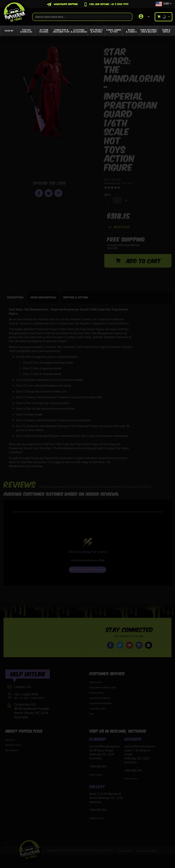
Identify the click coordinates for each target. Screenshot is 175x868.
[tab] (15, 296)
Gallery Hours (97, 818)
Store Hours (96, 775)
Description (15, 296)
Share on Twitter (49, 193)
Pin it (58, 193)
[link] (144, 17)
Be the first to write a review (87, 569)
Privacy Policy (96, 693)
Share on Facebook (39, 193)
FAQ (91, 714)
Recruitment (12, 750)
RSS (6, 843)
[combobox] (82, 17)
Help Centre (96, 682)
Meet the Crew (13, 745)
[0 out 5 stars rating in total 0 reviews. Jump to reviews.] (120, 188)
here (58, 461)
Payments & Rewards (101, 703)
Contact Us (23, 687)
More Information (43, 296)
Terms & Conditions (100, 698)
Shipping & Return (76, 296)
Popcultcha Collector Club (103, 687)
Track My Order (97, 709)
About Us (10, 740)
